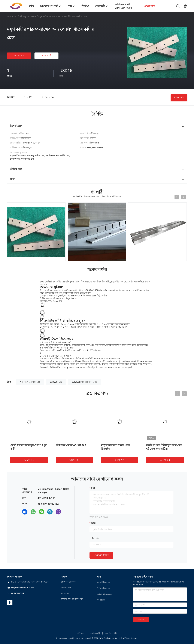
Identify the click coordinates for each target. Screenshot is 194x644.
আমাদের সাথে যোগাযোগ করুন (72, 599)
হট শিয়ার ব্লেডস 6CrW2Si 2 (71, 445)
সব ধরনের (101, 600)
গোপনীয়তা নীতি (111, 633)
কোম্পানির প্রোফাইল (68, 582)
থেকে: (93, 523)
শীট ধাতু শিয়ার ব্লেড (28, 16)
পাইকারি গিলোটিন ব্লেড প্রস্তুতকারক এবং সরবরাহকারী (67, 368)
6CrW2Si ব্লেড (56, 382)
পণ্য (15, 16)
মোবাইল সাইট (95, 633)
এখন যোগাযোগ (101, 555)
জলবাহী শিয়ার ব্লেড (104, 582)
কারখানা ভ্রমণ (66, 588)
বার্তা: (93, 488)
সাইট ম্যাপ (81, 633)
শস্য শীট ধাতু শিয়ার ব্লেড (30, 382)
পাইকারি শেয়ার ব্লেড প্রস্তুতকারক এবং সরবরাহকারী (111, 368)
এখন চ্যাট (47, 56)
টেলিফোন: (95, 538)
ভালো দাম (19, 56)
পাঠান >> (141, 619)
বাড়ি (9, 16)
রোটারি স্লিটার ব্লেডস (104, 594)
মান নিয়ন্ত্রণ (65, 593)
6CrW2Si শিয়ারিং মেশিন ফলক (85, 382)
